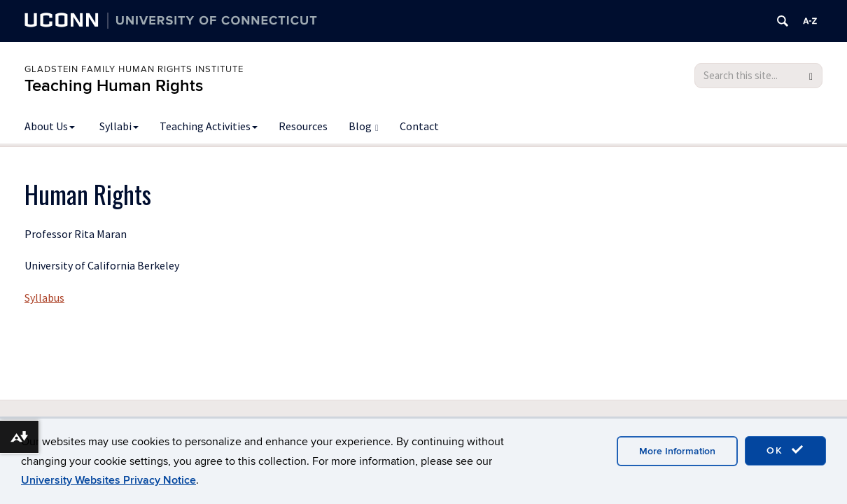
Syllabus (44, 297)
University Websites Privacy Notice (108, 480)
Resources (303, 126)
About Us (50, 126)
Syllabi (119, 126)
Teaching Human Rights (114, 86)
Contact (419, 126)
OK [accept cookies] (785, 450)
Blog (364, 126)
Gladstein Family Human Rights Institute (134, 69)
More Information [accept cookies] (677, 451)
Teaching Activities (209, 126)
